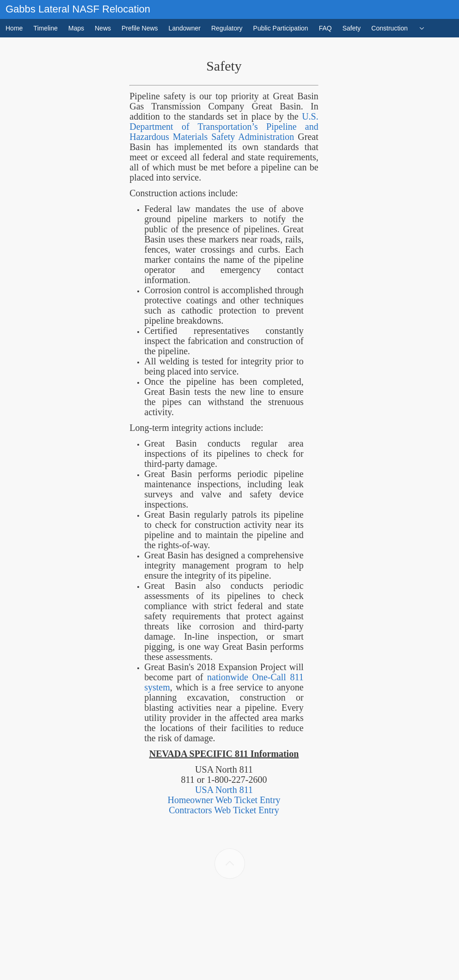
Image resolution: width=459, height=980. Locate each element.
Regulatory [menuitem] (227, 28)
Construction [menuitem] (389, 28)
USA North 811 (224, 791)
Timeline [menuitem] (45, 28)
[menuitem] (422, 28)
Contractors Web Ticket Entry (224, 811)
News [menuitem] (103, 28)
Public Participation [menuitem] (281, 28)
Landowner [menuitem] (185, 28)
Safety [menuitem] (352, 28)
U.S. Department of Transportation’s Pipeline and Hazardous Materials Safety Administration (224, 127)
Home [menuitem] (14, 28)
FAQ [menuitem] (325, 28)
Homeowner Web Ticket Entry (224, 801)
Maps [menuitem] (76, 28)
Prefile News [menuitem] (140, 28)
